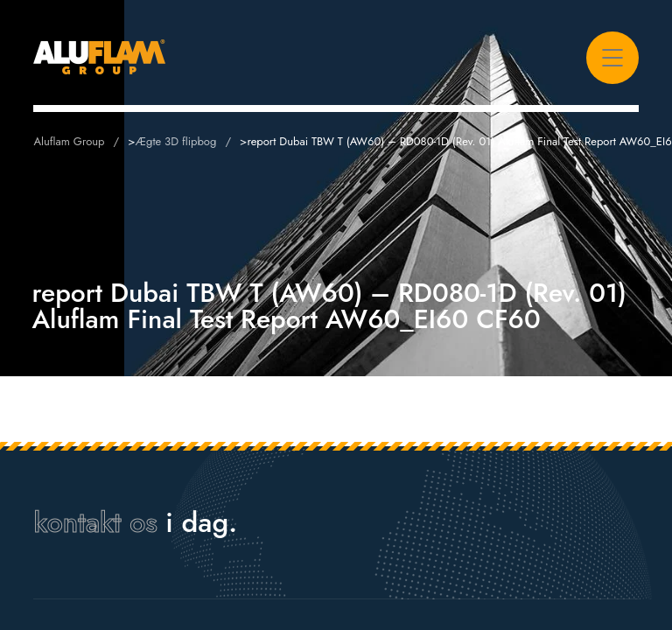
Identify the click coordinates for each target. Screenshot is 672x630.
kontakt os (95, 522)
